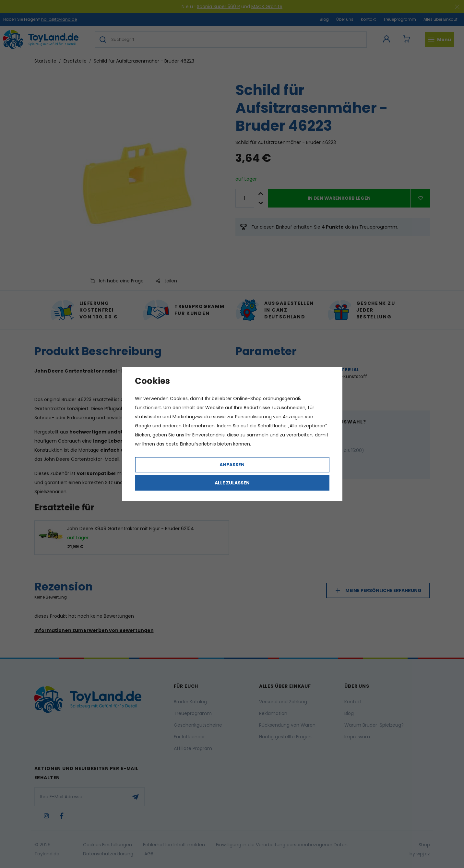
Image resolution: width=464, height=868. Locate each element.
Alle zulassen (232, 483)
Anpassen (232, 465)
